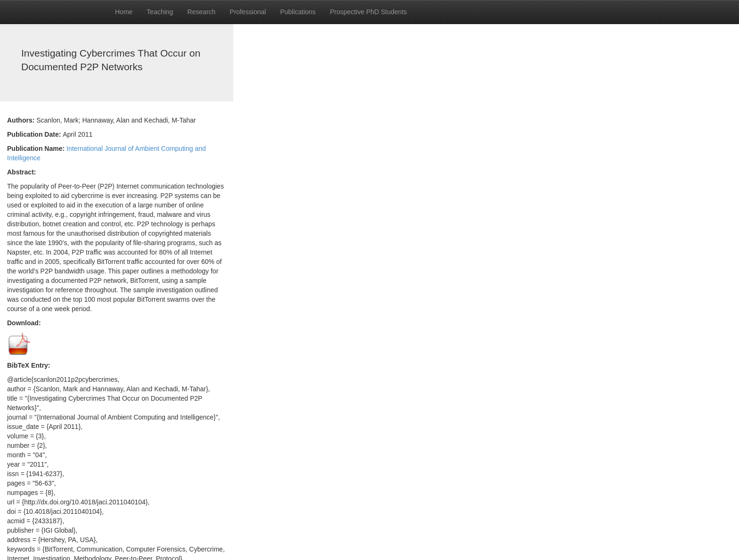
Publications (298, 12)
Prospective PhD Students (368, 12)
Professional (248, 12)
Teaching (160, 12)
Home (124, 12)
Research (201, 12)
